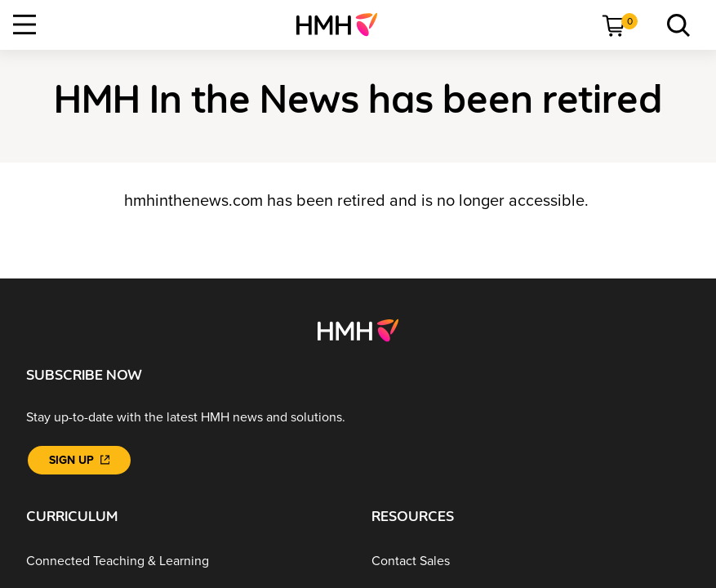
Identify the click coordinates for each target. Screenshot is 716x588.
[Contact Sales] (531, 561)
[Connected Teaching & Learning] (186, 561)
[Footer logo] (358, 329)
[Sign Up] (79, 460)
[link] (343, 24)
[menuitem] (343, 24)
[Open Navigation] (24, 24)
